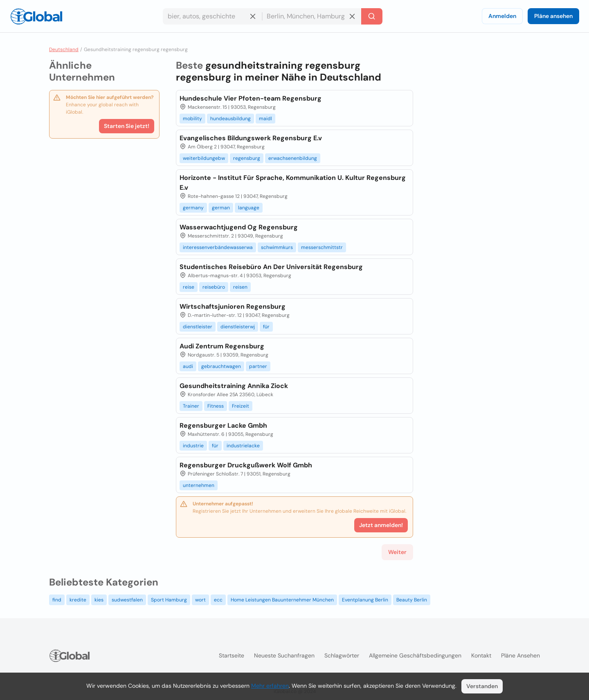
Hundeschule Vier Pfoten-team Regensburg (251, 98)
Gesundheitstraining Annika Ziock (234, 386)
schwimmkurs (277, 247)
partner (258, 366)
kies (99, 600)
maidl (265, 119)
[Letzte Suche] (372, 16)
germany (193, 208)
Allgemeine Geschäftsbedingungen (415, 655)
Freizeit (241, 406)
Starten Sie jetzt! (127, 126)
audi (188, 366)
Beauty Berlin (412, 600)
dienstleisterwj (238, 327)
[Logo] (36, 16)
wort (200, 600)
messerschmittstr (322, 247)
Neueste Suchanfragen (284, 655)
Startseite (232, 655)
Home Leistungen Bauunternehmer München (282, 600)
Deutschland (64, 49)
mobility (192, 119)
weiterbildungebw (204, 158)
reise (189, 287)
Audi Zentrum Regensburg (222, 346)
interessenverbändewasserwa (218, 247)
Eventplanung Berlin (365, 600)
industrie (193, 446)
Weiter (397, 552)
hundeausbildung (230, 119)
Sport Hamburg (169, 600)
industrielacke (243, 446)
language (249, 208)
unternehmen (199, 485)
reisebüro (214, 287)
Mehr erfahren (270, 686)
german (221, 208)
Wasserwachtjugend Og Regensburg (239, 227)
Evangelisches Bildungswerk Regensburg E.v (251, 138)
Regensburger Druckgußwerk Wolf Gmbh (246, 465)
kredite (78, 600)
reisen (240, 287)
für (266, 327)
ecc (218, 600)
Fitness (216, 406)
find (57, 600)
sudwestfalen (127, 600)
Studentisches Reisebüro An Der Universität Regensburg (271, 267)
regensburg (247, 158)
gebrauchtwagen (221, 366)
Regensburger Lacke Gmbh (223, 425)
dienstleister (198, 327)
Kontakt (481, 655)
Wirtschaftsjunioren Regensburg (233, 306)
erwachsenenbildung (293, 158)
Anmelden (502, 16)
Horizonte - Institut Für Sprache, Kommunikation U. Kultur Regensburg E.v (293, 183)
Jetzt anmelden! (381, 525)
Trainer (191, 406)
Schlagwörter (342, 655)
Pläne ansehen (553, 16)
